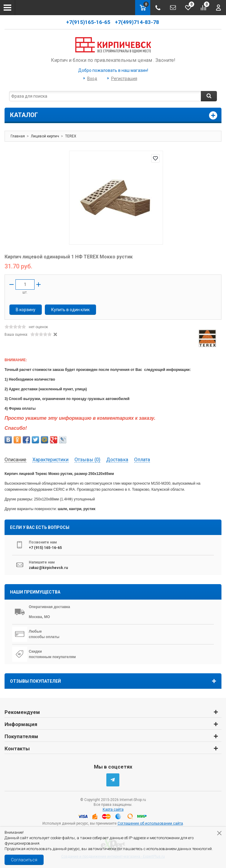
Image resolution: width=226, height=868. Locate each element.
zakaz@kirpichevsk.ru (48, 568)
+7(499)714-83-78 (138, 22)
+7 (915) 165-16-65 (45, 548)
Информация (21, 724)
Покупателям (21, 736)
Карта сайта (113, 809)
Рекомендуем (22, 712)
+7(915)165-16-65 (88, 22)
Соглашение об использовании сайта (150, 823)
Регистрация (124, 79)
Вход (92, 79)
